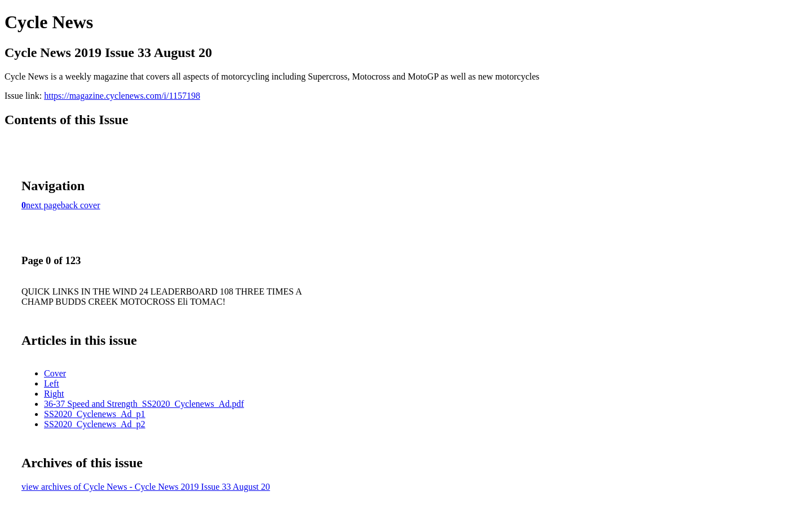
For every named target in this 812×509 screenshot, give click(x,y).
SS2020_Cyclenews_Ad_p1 (95, 414)
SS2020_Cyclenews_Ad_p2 (95, 424)
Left (52, 383)
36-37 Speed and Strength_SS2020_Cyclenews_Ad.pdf (144, 404)
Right (54, 394)
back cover (81, 205)
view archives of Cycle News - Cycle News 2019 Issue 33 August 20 (146, 487)
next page (43, 205)
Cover (55, 373)
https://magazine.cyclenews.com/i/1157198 (122, 96)
